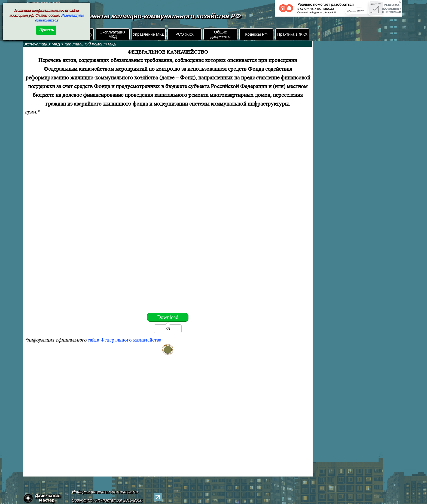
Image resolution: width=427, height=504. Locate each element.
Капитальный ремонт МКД (90, 44)
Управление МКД (148, 34)
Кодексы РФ (256, 34)
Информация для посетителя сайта (105, 491)
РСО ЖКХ (184, 34)
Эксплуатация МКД (113, 34)
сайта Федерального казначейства (124, 340)
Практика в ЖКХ (292, 34)
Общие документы (220, 34)
